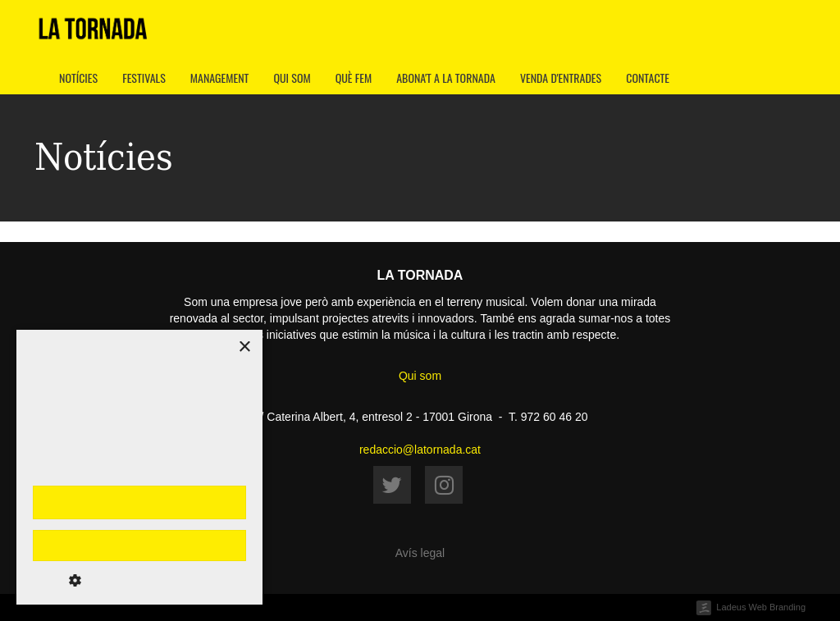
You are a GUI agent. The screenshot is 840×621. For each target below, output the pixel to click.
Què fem (354, 78)
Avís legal (420, 553)
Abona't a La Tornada (446, 78)
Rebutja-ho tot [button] (139, 546)
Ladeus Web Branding (761, 607)
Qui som (292, 78)
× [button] (244, 347)
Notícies (78, 78)
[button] (139, 580)
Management (220, 78)
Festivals (144, 78)
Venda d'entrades (561, 78)
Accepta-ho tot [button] (139, 502)
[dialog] (139, 467)
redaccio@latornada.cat (420, 450)
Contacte (648, 78)
